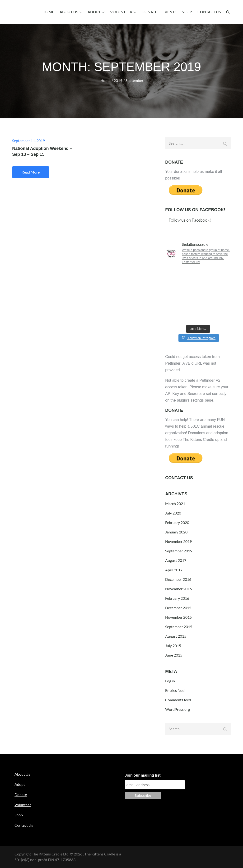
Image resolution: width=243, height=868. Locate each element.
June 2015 (174, 655)
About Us (71, 12)
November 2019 (178, 541)
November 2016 (178, 589)
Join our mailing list (143, 775)
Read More (31, 172)
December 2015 (178, 608)
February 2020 (177, 522)
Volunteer (123, 12)
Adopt (96, 12)
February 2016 (177, 598)
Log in (170, 681)
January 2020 (176, 532)
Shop (187, 12)
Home (48, 12)
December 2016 (178, 579)
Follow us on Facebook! (195, 210)
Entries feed (175, 690)
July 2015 (173, 646)
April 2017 (174, 570)
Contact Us (209, 12)
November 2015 (178, 617)
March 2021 (175, 503)
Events (169, 12)
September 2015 (179, 627)
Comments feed (178, 700)
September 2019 (179, 551)
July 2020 (173, 513)
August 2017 (176, 560)
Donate (149, 12)
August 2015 (176, 636)
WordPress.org (178, 709)
